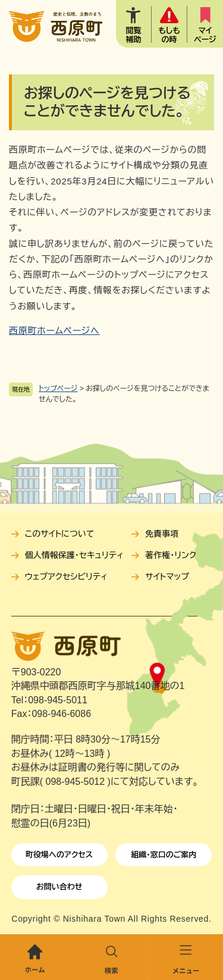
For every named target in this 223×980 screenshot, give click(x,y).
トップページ (58, 389)
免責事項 (162, 534)
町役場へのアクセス (59, 855)
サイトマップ (167, 577)
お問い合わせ (59, 887)
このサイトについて (59, 534)
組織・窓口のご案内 (164, 855)
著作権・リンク (171, 555)
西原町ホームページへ (54, 331)
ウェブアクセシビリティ (66, 577)
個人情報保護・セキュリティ (74, 555)
